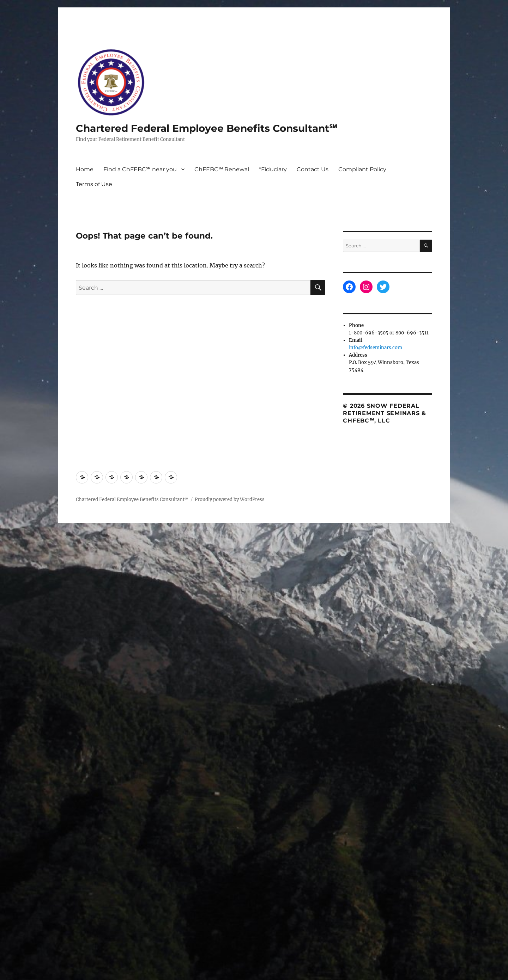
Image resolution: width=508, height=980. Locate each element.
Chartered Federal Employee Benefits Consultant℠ (207, 128)
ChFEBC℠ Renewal (222, 169)
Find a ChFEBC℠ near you (140, 169)
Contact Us (313, 169)
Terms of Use (94, 184)
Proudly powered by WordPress (230, 500)
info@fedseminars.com (376, 348)
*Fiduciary (273, 169)
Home (85, 169)
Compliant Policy (362, 169)
